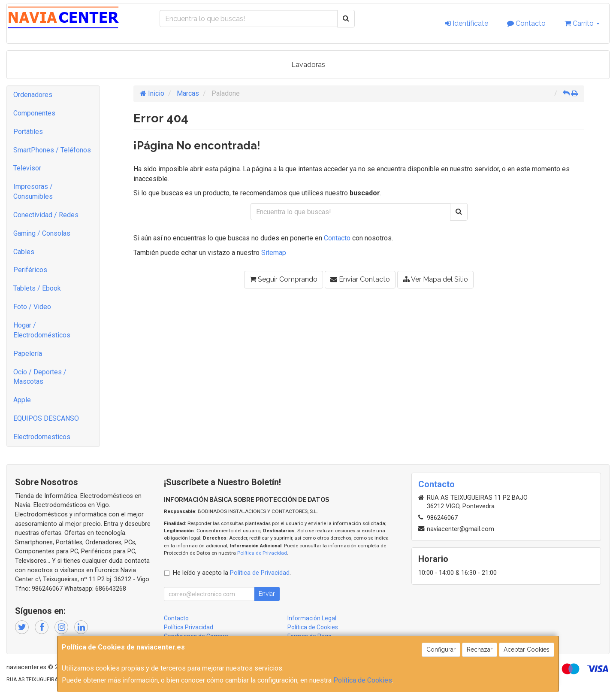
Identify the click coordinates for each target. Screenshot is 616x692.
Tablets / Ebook (37, 288)
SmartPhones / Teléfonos (52, 150)
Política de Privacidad (262, 553)
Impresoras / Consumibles (33, 191)
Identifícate (467, 23)
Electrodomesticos (42, 437)
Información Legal (312, 618)
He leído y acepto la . (232, 573)
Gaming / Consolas (42, 233)
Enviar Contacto (360, 279)
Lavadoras (308, 65)
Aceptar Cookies (527, 650)
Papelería (28, 354)
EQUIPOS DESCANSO (46, 418)
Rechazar (480, 650)
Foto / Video (32, 307)
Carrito (582, 23)
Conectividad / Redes (46, 215)
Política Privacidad (189, 627)
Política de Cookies (363, 680)
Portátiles (28, 132)
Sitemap (274, 253)
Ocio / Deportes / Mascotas (40, 377)
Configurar (441, 650)
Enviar (267, 594)
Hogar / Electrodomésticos (42, 330)
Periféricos (30, 270)
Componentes (34, 113)
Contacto (526, 23)
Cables (24, 252)
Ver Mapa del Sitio (435, 279)
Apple (22, 400)
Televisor (27, 168)
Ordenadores (33, 95)
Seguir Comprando (284, 279)
